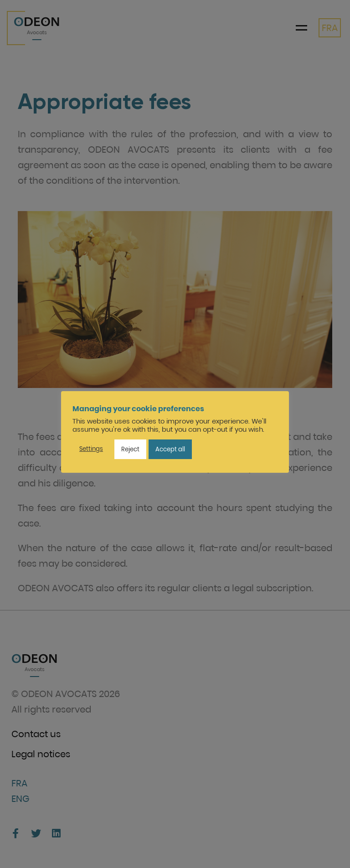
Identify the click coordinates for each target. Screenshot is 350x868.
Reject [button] (130, 449)
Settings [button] (91, 449)
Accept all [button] (170, 449)
